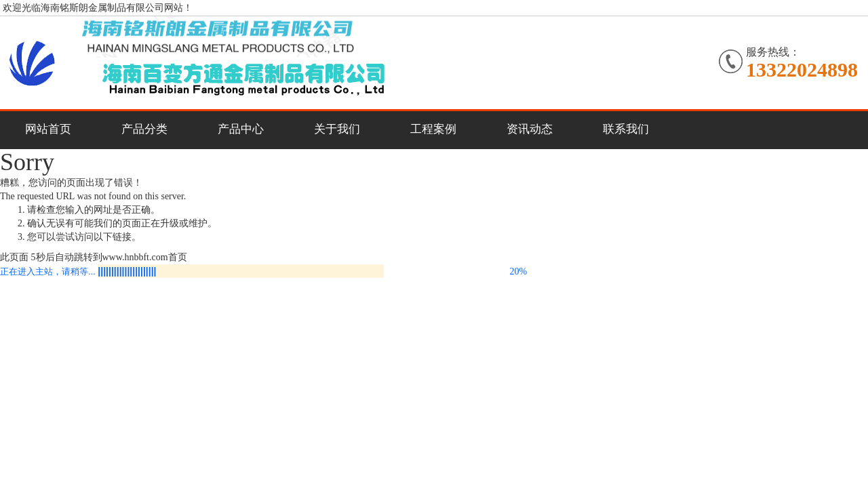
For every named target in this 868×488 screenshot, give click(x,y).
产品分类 (144, 129)
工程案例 (433, 129)
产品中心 (241, 129)
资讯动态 (530, 129)
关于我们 (337, 129)
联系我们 (626, 129)
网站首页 (48, 129)
